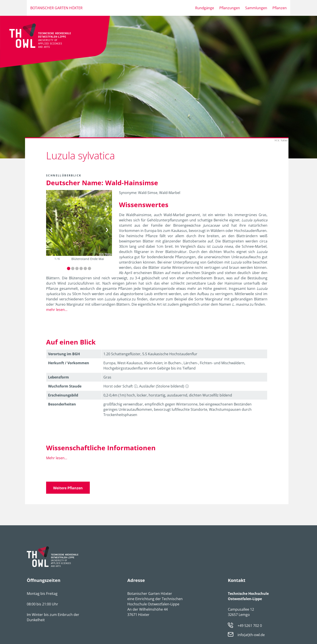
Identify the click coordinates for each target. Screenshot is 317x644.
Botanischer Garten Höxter (56, 8)
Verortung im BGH (64, 354)
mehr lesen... (57, 310)
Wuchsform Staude (65, 386)
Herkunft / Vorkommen (69, 363)
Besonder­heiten (62, 404)
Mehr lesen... (57, 458)
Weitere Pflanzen (68, 488)
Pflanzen (280, 8)
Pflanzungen (230, 8)
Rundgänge (205, 8)
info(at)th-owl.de (251, 635)
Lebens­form (59, 377)
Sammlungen (256, 8)
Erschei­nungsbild (63, 395)
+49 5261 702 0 (250, 626)
